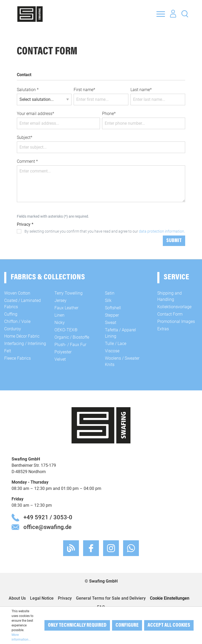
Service (176, 278)
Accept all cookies (169, 625)
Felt (8, 351)
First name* (84, 90)
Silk (108, 300)
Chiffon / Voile (17, 321)
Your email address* (36, 114)
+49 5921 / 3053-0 (48, 517)
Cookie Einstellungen (170, 598)
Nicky (60, 323)
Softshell (113, 308)
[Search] (185, 14)
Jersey (60, 300)
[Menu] (161, 14)
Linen (59, 315)
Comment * (27, 161)
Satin (110, 293)
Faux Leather (66, 308)
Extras (163, 329)
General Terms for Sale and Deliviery (111, 598)
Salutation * (28, 90)
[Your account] (173, 14)
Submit (174, 241)
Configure (127, 625)
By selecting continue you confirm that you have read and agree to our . (105, 231)
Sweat (111, 323)
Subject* (25, 137)
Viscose (112, 351)
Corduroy (13, 329)
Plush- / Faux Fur (70, 345)
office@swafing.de (47, 527)
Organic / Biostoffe (72, 337)
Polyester (63, 352)
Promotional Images (176, 321)
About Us (17, 598)
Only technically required (77, 625)
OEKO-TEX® (66, 330)
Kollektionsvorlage (174, 307)
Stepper (112, 315)
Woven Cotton (17, 293)
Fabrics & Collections (48, 278)
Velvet (60, 359)
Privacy (65, 598)
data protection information (161, 231)
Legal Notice (42, 598)
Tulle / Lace (116, 344)
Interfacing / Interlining (25, 344)
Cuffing (11, 314)
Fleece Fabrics (17, 358)
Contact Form (170, 314)
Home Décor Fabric (22, 336)
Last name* (141, 90)
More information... (21, 637)
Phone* (109, 114)
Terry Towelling (69, 293)
